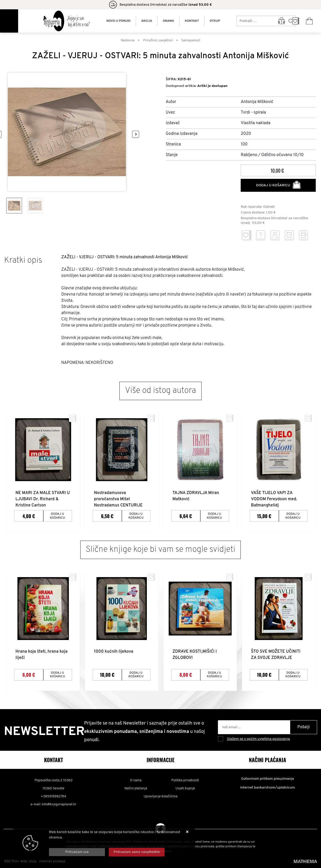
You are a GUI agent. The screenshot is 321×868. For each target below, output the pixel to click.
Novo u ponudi (119, 21)
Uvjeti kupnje (185, 787)
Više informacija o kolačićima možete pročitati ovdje (91, 843)
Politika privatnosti (185, 779)
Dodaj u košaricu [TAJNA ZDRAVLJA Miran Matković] (215, 515)
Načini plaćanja (136, 787)
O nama (136, 779)
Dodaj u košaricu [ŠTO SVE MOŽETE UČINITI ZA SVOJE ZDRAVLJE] (293, 673)
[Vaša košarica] (309, 21)
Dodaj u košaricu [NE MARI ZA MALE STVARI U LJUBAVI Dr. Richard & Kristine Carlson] (58, 515)
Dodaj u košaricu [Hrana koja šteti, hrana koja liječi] (58, 673)
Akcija (147, 21)
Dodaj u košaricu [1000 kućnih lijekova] (136, 673)
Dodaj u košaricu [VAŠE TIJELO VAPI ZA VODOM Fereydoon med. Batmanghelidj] (293, 515)
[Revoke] (137, 852)
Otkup (215, 21)
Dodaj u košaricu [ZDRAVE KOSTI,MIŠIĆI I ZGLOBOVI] (215, 673)
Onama (168, 21)
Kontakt (192, 21)
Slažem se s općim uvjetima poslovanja (258, 738)
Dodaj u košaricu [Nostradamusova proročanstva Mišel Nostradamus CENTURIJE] (136, 515)
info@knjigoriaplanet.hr (59, 803)
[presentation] (137, 135)
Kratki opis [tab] (23, 261)
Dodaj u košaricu (278, 185)
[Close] (77, 852)
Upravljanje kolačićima (161, 795)
